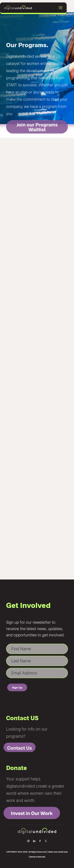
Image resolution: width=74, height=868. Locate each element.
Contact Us (20, 748)
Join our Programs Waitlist (37, 134)
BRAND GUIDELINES (38, 857)
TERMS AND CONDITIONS (58, 852)
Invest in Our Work (32, 813)
